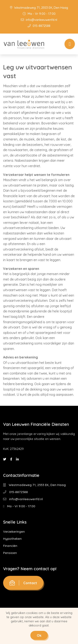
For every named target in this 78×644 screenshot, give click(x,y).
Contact (23, 583)
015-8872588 (39, 26)
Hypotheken (12, 539)
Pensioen (10, 553)
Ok (39, 635)
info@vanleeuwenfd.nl (39, 20)
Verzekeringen (14, 532)
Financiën (10, 546)
